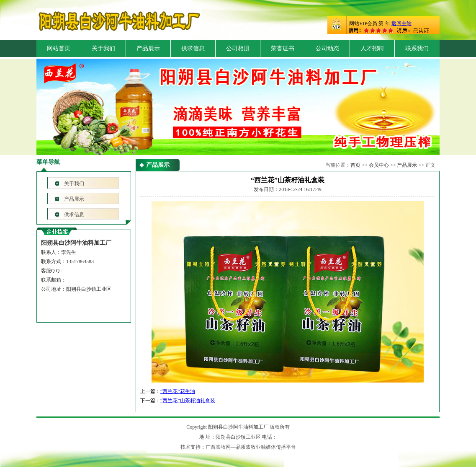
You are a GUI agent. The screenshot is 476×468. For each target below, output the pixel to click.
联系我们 (417, 48)
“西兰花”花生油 (178, 391)
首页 (355, 165)
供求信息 (193, 48)
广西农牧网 (218, 447)
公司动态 (327, 48)
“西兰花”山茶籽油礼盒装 (188, 401)
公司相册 (238, 48)
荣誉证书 (283, 48)
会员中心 (379, 165)
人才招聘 (372, 48)
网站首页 (59, 48)
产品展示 (148, 48)
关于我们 (103, 48)
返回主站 (401, 23)
